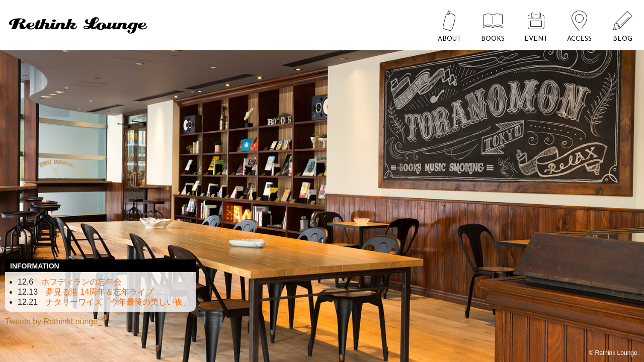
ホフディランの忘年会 (82, 282)
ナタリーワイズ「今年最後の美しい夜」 (118, 302)
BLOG (623, 39)
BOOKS (493, 39)
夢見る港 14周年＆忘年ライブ (100, 292)
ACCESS (579, 39)
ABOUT (449, 39)
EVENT (536, 39)
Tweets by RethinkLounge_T (56, 322)
